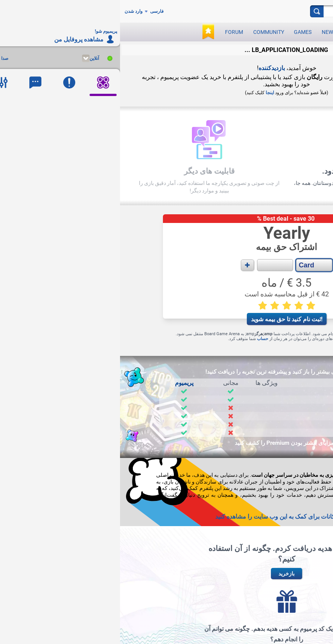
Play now (239, 32)
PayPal (238, 334)
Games (183, 32)
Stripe (224, 334)
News (209, 32)
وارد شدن (14, 11)
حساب (143, 339)
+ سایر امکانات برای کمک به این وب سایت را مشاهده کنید (167, 517)
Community (149, 32)
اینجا (150, 93)
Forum (114, 32)
